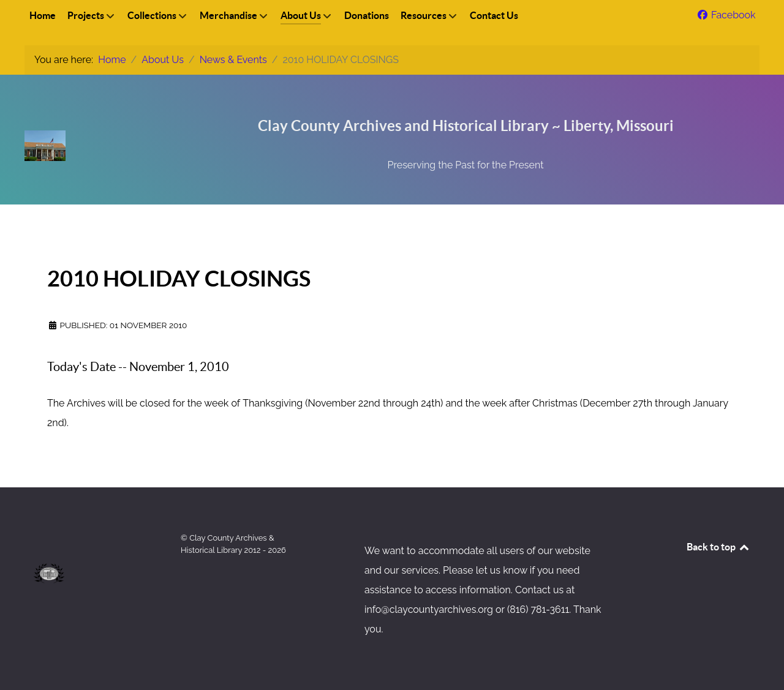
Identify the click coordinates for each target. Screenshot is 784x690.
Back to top (718, 547)
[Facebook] (726, 15)
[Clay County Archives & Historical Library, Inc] (98, 119)
